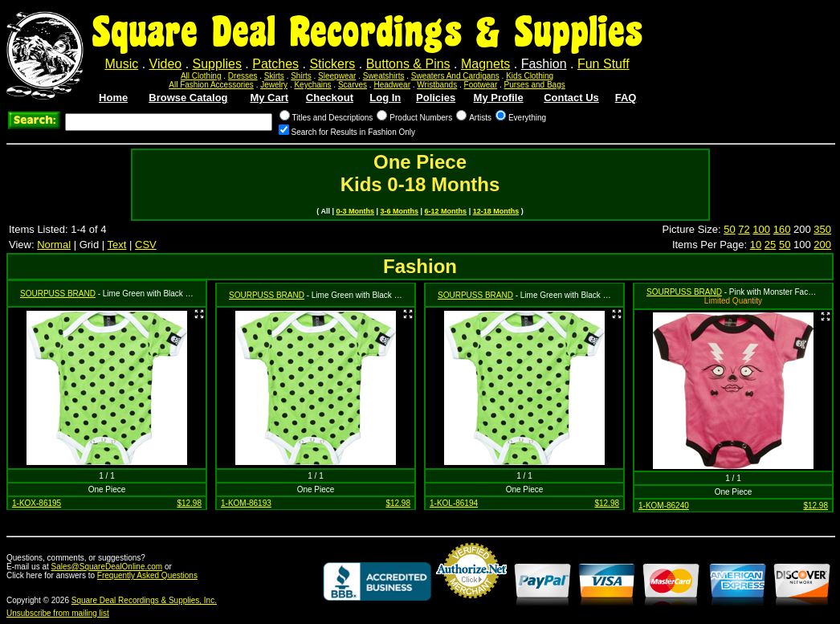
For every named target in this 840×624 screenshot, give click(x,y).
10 (756, 245)
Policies (436, 98)
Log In (385, 98)
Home (113, 98)
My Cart (269, 98)
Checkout (330, 98)
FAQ (626, 98)
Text (117, 245)
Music (121, 64)
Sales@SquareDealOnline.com (107, 567)
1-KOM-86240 (664, 506)
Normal (54, 245)
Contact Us (571, 98)
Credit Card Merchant (471, 605)
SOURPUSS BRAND (58, 294)
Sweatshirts (384, 76)
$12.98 (189, 503)
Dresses (243, 76)
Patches (275, 64)
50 (729, 229)
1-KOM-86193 (246, 503)
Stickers (332, 64)
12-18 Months (496, 211)
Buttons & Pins (408, 64)
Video (166, 64)
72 (744, 229)
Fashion (544, 64)
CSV (146, 245)
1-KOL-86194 (454, 503)
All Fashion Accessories (211, 85)
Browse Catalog (188, 98)
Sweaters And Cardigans (455, 76)
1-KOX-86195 (37, 503)
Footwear (481, 85)
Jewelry (274, 85)
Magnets (485, 64)
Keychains (312, 85)
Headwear (392, 85)
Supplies (217, 64)
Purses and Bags (535, 85)
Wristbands (437, 85)
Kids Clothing (530, 76)
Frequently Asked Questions (147, 575)
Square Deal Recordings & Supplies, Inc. (144, 600)
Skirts (274, 76)
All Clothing (201, 76)
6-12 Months (446, 211)
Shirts (301, 76)
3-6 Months (400, 211)
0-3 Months (356, 211)
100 (761, 229)
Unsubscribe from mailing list (58, 613)
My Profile (499, 98)
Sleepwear (337, 76)
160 (782, 229)
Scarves (353, 85)
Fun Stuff (603, 64)
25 (770, 245)
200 (822, 245)
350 (822, 229)
